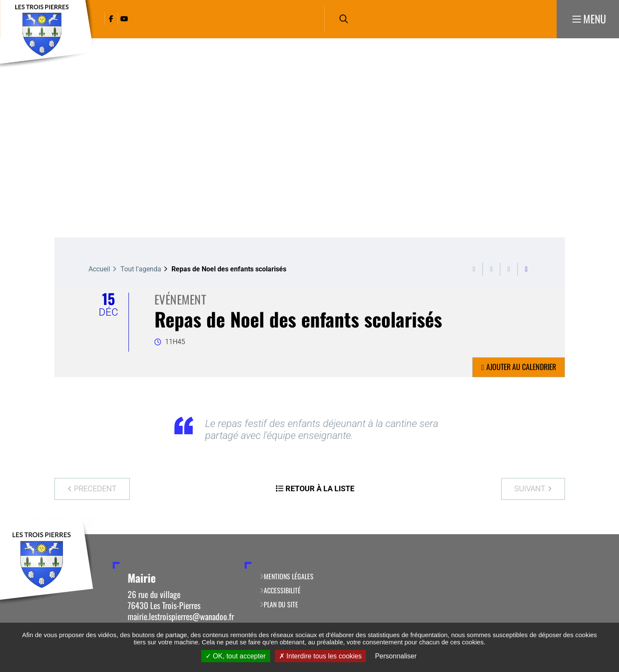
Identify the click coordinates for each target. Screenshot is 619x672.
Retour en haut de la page (600, 534)
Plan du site (281, 604)
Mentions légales (289, 576)
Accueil (99, 269)
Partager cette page (526, 269)
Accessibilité (282, 590)
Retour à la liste (320, 488)
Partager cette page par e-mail (509, 269)
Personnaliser (396, 656)
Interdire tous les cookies (320, 656)
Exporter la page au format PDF (491, 269)
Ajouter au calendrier (521, 367)
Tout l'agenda (141, 269)
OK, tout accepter (236, 656)
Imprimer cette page (474, 269)
